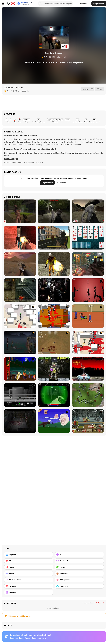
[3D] (79, 555)
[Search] (40, 4)
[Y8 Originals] (79, 586)
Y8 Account (100, 603)
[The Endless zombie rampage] (54, 343)
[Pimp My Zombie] (54, 369)
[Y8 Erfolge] (79, 573)
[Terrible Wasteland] (88, 211)
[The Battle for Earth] (88, 264)
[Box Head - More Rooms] (20, 316)
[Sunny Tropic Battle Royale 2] (20, 264)
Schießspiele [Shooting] (17, 162)
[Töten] (29, 567)
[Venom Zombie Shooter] (20, 238)
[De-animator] (88, 290)
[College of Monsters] (20, 211)
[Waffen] (79, 567)
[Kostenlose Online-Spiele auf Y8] (11, 4)
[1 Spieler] (29, 555)
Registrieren (99, 4)
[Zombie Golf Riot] (88, 369)
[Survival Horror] (79, 561)
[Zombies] (29, 592)
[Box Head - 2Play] (88, 343)
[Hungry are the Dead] (20, 369)
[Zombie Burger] (88, 421)
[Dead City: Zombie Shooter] (54, 264)
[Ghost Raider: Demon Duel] (54, 290)
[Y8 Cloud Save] (29, 580)
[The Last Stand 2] (20, 421)
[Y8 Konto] (29, 586)
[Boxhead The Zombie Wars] (88, 395)
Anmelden (84, 4)
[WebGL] (29, 573)
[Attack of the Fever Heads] (88, 316)
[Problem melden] (99, 89)
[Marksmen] (54, 395)
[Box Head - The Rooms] (54, 316)
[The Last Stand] (20, 343)
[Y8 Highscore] (79, 580)
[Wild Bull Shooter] (54, 238)
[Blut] (29, 561)
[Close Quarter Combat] (20, 395)
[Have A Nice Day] (54, 421)
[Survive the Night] (54, 211)
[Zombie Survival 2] (20, 290)
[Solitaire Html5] (88, 238)
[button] (11, 159)
